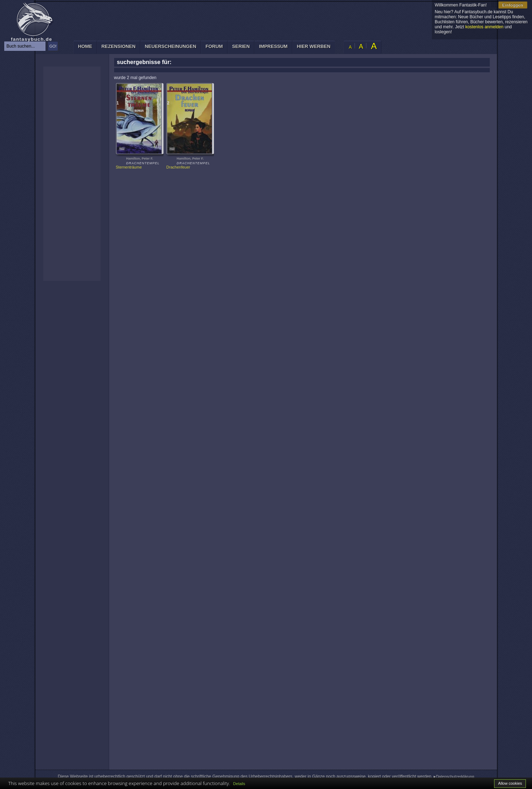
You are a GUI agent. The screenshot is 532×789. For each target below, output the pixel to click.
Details (239, 784)
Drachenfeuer (178, 167)
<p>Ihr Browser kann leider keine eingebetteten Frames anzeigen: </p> (72, 174)
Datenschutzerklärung (455, 776)
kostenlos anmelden (484, 27)
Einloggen (513, 5)
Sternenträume (129, 167)
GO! (53, 46)
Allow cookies (510, 783)
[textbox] (25, 46)
